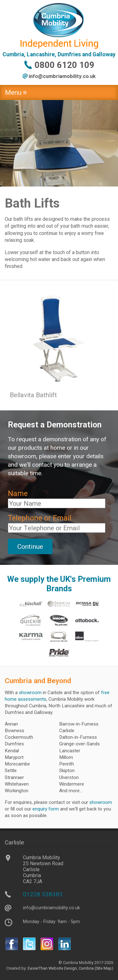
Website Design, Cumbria (71, 968)
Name (18, 494)
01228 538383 (43, 894)
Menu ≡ (16, 92)
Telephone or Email (40, 518)
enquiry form (46, 809)
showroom (30, 693)
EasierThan (38, 968)
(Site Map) (104, 968)
